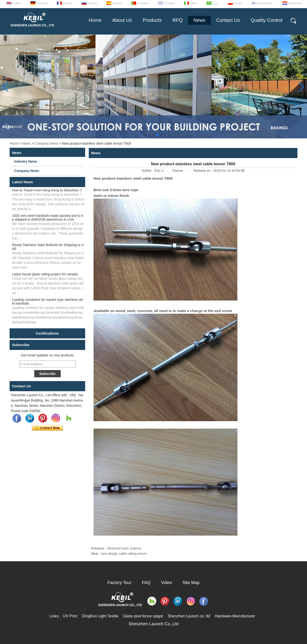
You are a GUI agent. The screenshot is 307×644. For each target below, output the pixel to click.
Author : (148, 171)
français (68, 3)
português (143, 3)
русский (92, 3)
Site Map (191, 583)
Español (117, 3)
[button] (146, 135)
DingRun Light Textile (100, 616)
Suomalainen (265, 3)
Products (152, 20)
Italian (193, 3)
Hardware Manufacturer (235, 616)
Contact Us (228, 20)
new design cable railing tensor (124, 554)
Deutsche (42, 3)
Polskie (238, 3)
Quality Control (266, 20)
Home (95, 20)
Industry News (26, 161)
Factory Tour (119, 583)
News (199, 20)
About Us (122, 20)
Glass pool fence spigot (143, 616)
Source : (179, 171)
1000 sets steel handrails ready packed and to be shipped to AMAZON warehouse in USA (48, 218)
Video (166, 583)
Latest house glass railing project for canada (45, 274)
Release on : (204, 171)
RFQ (177, 20)
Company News (46, 143)
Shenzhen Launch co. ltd (189, 616)
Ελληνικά (169, 3)
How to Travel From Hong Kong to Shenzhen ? (47, 190)
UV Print (70, 616)
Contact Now (47, 428)
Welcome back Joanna (124, 548)
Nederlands (295, 3)
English (17, 3)
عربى (215, 3)
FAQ (146, 583)
